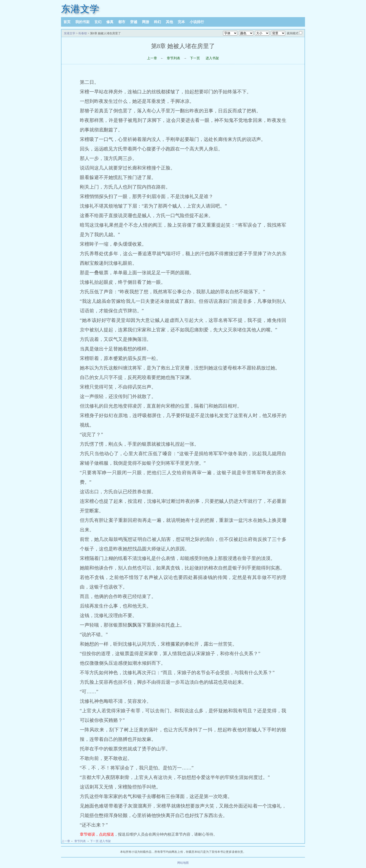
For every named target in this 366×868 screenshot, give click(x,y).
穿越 (134, 22)
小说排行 (197, 22)
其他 (169, 22)
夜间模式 (293, 33)
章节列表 (173, 58)
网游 (146, 22)
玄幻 (98, 22)
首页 (67, 22)
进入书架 (212, 58)
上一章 (152, 58)
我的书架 (82, 22)
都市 (122, 22)
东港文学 (80, 9)
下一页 (195, 58)
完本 (181, 22)
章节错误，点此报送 (97, 834)
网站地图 (183, 863)
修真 (110, 22)
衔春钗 (83, 33)
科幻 (158, 22)
